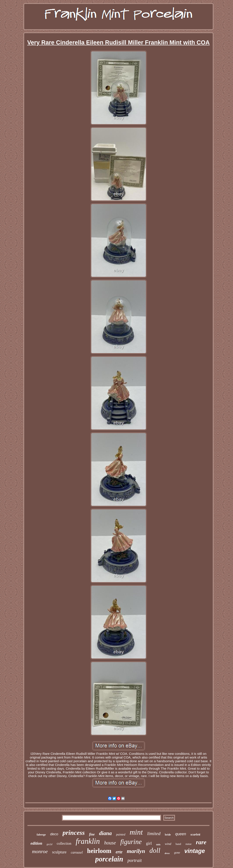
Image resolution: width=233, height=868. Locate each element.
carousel (77, 852)
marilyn (136, 851)
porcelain (109, 859)
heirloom (99, 851)
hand (178, 844)
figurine (131, 842)
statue (189, 844)
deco (54, 834)
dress (167, 853)
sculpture (59, 852)
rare (201, 842)
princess (74, 833)
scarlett (195, 834)
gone (177, 853)
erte (119, 852)
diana (105, 833)
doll (155, 850)
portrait (135, 860)
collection (64, 843)
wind (168, 844)
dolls (158, 845)
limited (154, 833)
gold (49, 844)
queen (181, 834)
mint (136, 832)
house (110, 843)
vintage (195, 851)
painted (121, 835)
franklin (88, 841)
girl (149, 843)
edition (36, 843)
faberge (41, 835)
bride (168, 835)
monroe (40, 851)
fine (92, 834)
